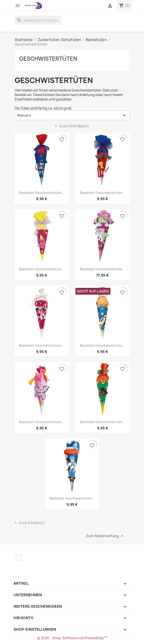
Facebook (19, 557)
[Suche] (38, 20)
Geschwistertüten (48, 59)
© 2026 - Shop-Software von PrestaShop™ (72, 638)
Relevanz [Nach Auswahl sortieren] (72, 115)
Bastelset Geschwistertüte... (42, 193)
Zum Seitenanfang (105, 536)
